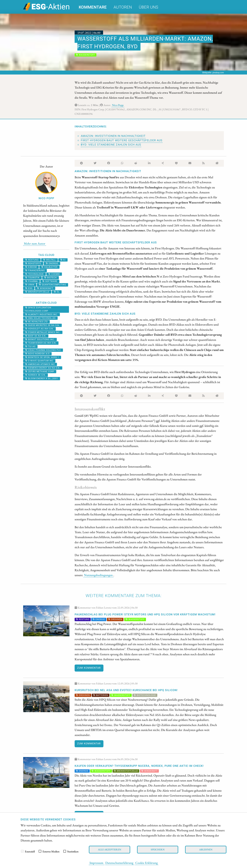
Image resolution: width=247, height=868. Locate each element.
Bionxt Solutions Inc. (40, 339)
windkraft (45, 288)
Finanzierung (35, 270)
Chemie (54, 274)
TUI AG (30, 346)
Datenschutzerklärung (119, 863)
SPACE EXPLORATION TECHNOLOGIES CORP (38, 309)
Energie (52, 263)
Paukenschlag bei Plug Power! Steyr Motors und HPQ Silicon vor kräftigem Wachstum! (145, 615)
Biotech (51, 278)
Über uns (148, 7)
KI (63, 260)
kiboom (31, 267)
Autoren (123, 7)
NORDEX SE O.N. (36, 375)
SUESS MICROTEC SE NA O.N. (42, 325)
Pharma (31, 281)
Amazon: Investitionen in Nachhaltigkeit (113, 136)
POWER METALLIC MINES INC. (43, 332)
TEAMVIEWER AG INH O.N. (41, 343)
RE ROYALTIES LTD (36, 322)
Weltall (49, 260)
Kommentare (93, 7)
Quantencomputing (52, 285)
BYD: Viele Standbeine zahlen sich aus (111, 145)
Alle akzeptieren (110, 849)
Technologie (34, 274)
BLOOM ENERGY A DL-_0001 (42, 379)
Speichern (158, 849)
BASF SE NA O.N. (36, 336)
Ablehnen (206, 849)
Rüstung (32, 260)
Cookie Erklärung (146, 863)
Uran (30, 285)
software (50, 281)
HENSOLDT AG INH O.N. (39, 329)
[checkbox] (22, 851)
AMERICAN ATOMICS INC (40, 364)
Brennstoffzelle (37, 292)
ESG (29, 288)
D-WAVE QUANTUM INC (39, 361)
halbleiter (49, 267)
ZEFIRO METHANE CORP (40, 371)
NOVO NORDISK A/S (37, 354)
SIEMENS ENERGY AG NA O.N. (43, 368)
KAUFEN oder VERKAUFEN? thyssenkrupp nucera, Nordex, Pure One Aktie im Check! (139, 766)
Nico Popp (118, 105)
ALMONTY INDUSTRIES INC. (42, 314)
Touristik (32, 278)
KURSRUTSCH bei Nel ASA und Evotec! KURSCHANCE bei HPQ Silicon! (126, 690)
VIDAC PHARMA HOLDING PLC (43, 350)
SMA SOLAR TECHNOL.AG (40, 318)
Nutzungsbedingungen (98, 575)
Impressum (96, 863)
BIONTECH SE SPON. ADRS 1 (42, 357)
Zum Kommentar (89, 668)
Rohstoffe (33, 263)
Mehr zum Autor (35, 243)
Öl (57, 292)
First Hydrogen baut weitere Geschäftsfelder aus (122, 140)
